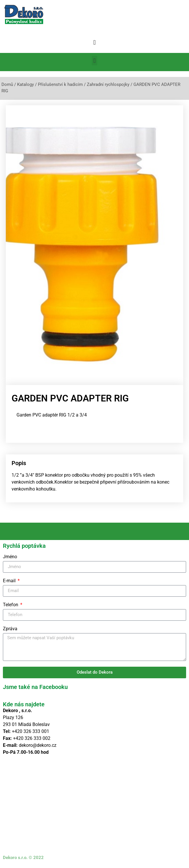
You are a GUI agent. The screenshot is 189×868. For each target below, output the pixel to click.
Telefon (11, 605)
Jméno (10, 557)
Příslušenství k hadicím (60, 84)
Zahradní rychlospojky (108, 84)
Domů (7, 84)
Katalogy (25, 84)
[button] (94, 42)
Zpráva (10, 629)
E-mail (10, 581)
